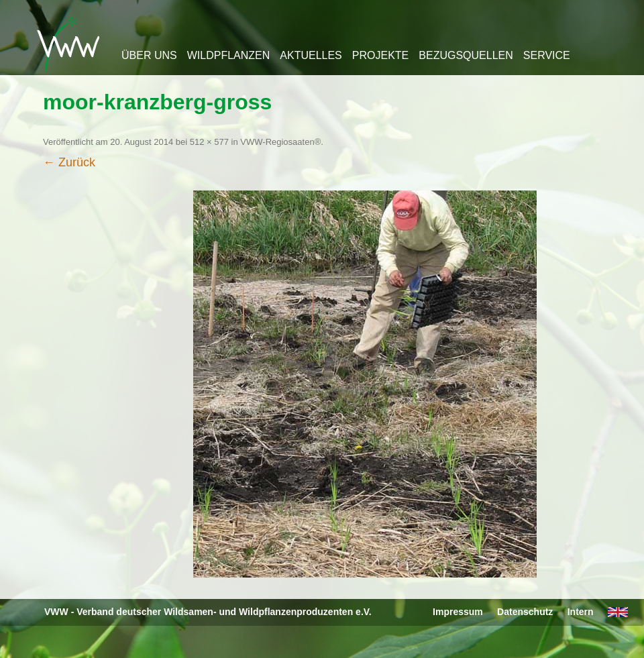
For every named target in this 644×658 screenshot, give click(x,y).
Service (547, 55)
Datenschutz (525, 612)
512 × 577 (209, 142)
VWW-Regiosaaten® (280, 142)
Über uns (149, 55)
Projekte (380, 55)
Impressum (458, 612)
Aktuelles (311, 55)
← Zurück (69, 162)
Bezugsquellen (466, 55)
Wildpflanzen (229, 55)
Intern (581, 612)
